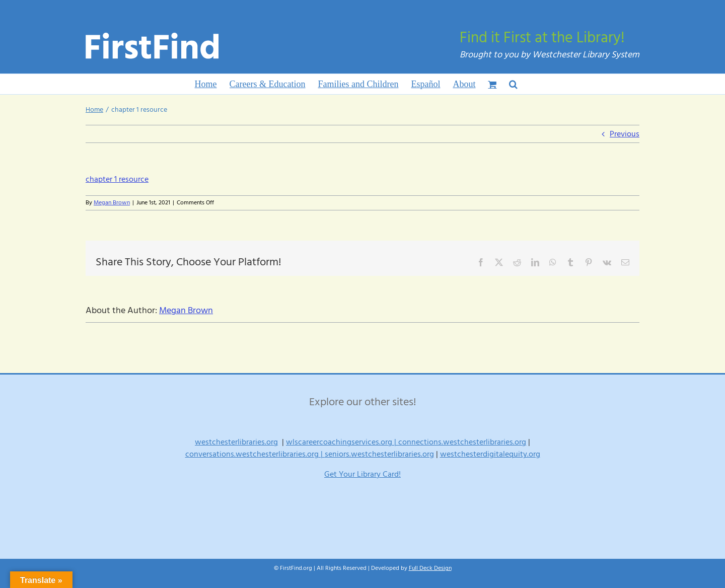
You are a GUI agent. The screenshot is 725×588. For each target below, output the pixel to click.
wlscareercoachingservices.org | (342, 442)
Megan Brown (112, 203)
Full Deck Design (430, 568)
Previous (625, 134)
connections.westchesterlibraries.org (462, 442)
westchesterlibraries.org (236, 442)
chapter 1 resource (117, 179)
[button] (513, 84)
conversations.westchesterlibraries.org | (255, 454)
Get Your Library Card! (362, 474)
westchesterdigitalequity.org (490, 454)
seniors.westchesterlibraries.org (379, 454)
